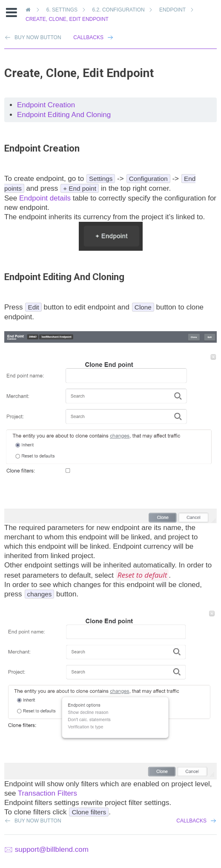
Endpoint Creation (46, 105)
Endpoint (174, 10)
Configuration (120, 10)
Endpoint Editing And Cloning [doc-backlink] (64, 277)
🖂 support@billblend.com (46, 849)
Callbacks (88, 37)
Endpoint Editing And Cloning (64, 115)
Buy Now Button (38, 821)
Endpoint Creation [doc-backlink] (42, 148)
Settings (63, 10)
